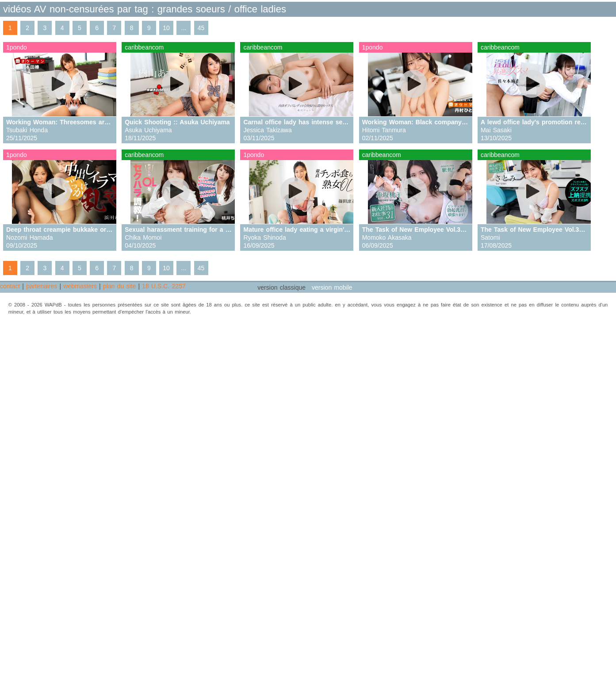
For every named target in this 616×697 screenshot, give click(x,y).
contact (10, 286)
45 (201, 28)
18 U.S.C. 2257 (164, 286)
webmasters (80, 286)
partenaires (42, 286)
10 (166, 28)
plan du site (119, 286)
